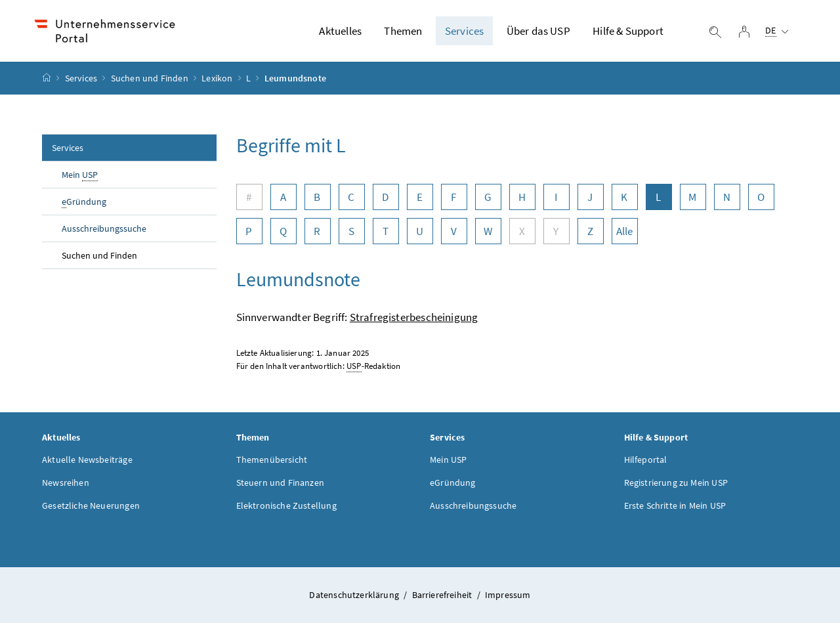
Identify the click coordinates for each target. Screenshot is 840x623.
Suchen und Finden (150, 78)
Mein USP (448, 460)
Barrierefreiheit (443, 595)
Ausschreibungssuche (104, 228)
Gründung (84, 202)
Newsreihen (66, 483)
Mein (80, 175)
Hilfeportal (646, 460)
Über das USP (538, 31)
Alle (625, 231)
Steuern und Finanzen (281, 483)
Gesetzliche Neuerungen (91, 505)
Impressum (508, 595)
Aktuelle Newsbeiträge (87, 460)
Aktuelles (340, 31)
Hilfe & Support (628, 31)
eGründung (453, 483)
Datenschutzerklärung (355, 595)
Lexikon (217, 78)
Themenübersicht (272, 460)
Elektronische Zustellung (286, 505)
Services (464, 31)
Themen (403, 31)
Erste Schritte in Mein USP (675, 505)
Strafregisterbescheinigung (414, 317)
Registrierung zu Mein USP (676, 483)
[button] (782, 572)
